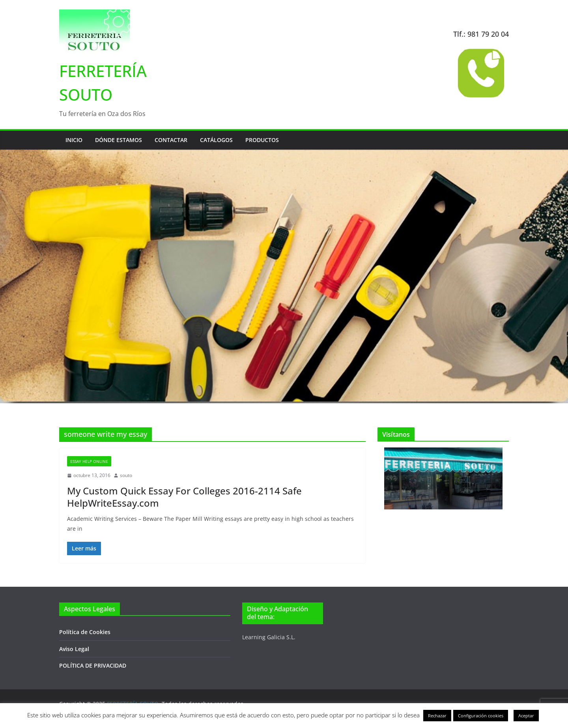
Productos (262, 140)
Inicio (74, 140)
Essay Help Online (89, 461)
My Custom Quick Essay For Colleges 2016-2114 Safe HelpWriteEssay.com (184, 497)
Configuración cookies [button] (481, 716)
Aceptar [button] (526, 716)
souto (126, 475)
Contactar (171, 140)
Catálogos (216, 140)
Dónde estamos (119, 140)
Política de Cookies (85, 632)
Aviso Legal (74, 649)
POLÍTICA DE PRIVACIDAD (93, 665)
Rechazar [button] (437, 716)
